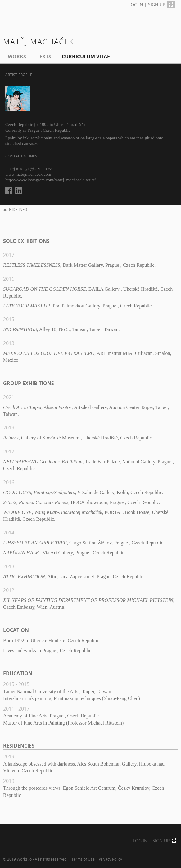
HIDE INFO (15, 209)
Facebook (9, 191)
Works (17, 57)
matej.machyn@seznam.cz (29, 169)
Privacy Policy (110, 859)
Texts (44, 57)
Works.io (24, 859)
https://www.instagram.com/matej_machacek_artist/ (50, 180)
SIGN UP (157, 5)
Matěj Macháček (39, 41)
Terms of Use (83, 859)
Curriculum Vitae (86, 57)
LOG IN (136, 5)
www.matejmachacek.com (28, 174)
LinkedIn (19, 191)
